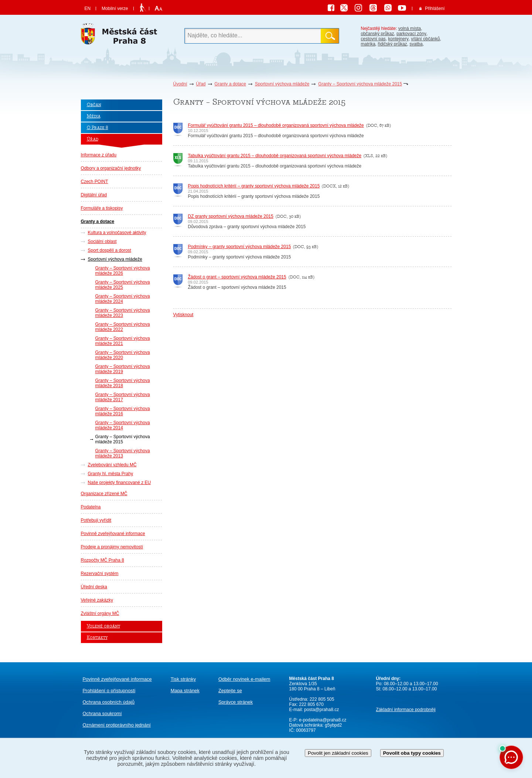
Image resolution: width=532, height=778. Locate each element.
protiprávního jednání (117, 725)
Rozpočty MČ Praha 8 (103, 560)
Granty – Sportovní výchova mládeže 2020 (123, 355)
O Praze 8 (98, 128)
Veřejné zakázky (97, 600)
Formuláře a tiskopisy (102, 208)
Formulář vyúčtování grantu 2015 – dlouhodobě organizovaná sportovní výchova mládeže (276, 125)
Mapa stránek (185, 691)
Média (94, 116)
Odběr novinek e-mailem (244, 679)
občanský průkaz (378, 34)
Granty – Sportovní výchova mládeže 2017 (123, 397)
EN (88, 9)
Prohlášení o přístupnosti (109, 691)
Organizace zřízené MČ (104, 494)
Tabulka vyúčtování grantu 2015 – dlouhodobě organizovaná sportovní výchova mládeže (275, 156)
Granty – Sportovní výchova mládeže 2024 (123, 299)
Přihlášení (435, 9)
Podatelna (91, 507)
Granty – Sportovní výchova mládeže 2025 (123, 285)
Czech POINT (95, 182)
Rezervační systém (100, 574)
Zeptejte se (230, 691)
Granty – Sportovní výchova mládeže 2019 (123, 369)
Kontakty (97, 638)
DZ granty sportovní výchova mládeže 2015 (231, 216)
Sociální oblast (102, 241)
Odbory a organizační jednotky (111, 168)
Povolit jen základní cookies (338, 753)
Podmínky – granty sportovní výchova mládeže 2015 (240, 247)
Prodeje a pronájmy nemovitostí (112, 547)
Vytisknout (183, 315)
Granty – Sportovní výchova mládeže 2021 (123, 341)
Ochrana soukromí (102, 713)
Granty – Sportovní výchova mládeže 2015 (360, 84)
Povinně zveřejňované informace (113, 534)
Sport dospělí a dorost (110, 250)
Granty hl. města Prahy (111, 474)
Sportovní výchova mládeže (282, 84)
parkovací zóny (411, 34)
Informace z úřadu (99, 155)
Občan (94, 105)
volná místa (410, 28)
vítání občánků (426, 39)
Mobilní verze (115, 9)
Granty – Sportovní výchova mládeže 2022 (123, 327)
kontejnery (398, 39)
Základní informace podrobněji (406, 710)
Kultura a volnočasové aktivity (117, 233)
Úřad (201, 84)
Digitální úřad (94, 195)
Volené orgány (103, 626)
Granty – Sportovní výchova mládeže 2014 (123, 425)
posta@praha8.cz (321, 710)
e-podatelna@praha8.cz (322, 720)
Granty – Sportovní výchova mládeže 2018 (123, 383)
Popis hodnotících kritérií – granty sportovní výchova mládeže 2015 (254, 186)
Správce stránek (236, 702)
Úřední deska (94, 587)
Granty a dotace (230, 84)
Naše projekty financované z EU (120, 483)
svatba (416, 44)
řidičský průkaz (393, 44)
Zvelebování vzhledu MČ (112, 465)
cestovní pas (373, 39)
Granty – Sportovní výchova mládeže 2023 (123, 313)
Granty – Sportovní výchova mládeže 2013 (123, 453)
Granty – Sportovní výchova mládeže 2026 (123, 271)
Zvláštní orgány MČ (100, 613)
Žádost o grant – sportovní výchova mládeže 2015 (237, 277)
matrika (368, 44)
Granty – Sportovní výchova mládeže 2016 (123, 411)
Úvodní (180, 84)
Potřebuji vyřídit (96, 520)
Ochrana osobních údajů (109, 702)
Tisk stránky (183, 679)
